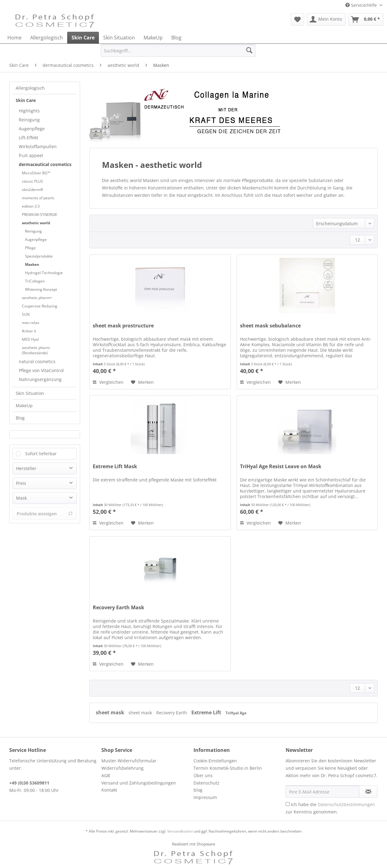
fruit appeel (31, 155)
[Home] (14, 38)
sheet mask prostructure (123, 326)
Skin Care (26, 100)
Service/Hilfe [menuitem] (362, 5)
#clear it (29, 331)
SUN (26, 314)
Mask (21, 498)
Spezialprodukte (39, 256)
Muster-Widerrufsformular (129, 761)
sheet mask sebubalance (270, 326)
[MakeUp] (153, 38)
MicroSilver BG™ (36, 173)
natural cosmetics (37, 361)
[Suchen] (249, 51)
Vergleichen (108, 382)
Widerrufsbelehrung (122, 768)
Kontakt (109, 790)
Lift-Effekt (29, 138)
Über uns (203, 775)
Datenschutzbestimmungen (346, 804)
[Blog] (176, 38)
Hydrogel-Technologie (44, 273)
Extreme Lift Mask (115, 466)
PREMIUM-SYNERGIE (40, 215)
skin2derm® (33, 190)
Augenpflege (32, 129)
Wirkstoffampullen (38, 146)
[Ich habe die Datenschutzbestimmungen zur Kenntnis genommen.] (288, 804)
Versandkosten (180, 831)
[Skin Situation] (119, 38)
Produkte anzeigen (45, 514)
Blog (20, 418)
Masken (32, 264)
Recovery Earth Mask (118, 608)
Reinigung (29, 120)
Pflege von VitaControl (41, 370)
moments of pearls (38, 198)
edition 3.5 (31, 206)
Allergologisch (30, 88)
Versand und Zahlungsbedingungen (139, 783)
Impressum (205, 797)
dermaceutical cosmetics (45, 164)
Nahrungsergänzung (40, 379)
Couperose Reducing (40, 306)
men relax (31, 323)
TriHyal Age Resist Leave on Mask (281, 466)
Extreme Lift (207, 712)
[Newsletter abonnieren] (368, 792)
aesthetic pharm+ (37, 298)
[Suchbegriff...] (178, 51)
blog (198, 790)
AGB (106, 775)
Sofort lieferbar (41, 454)
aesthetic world (36, 223)
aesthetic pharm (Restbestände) (36, 350)
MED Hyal (30, 339)
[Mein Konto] (326, 19)
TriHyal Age (236, 713)
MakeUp (24, 406)
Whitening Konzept (41, 289)
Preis (21, 483)
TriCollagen (35, 281)
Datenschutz (206, 783)
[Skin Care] (83, 38)
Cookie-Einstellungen (215, 761)
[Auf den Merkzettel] (142, 382)
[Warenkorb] (366, 19)
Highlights (29, 111)
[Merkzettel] (297, 19)
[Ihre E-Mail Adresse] (322, 792)
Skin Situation (30, 393)
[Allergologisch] (47, 38)
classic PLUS (33, 181)
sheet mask (111, 712)
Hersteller (26, 468)
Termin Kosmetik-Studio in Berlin (228, 768)
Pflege (30, 248)
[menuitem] (297, 19)
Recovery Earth (172, 713)
